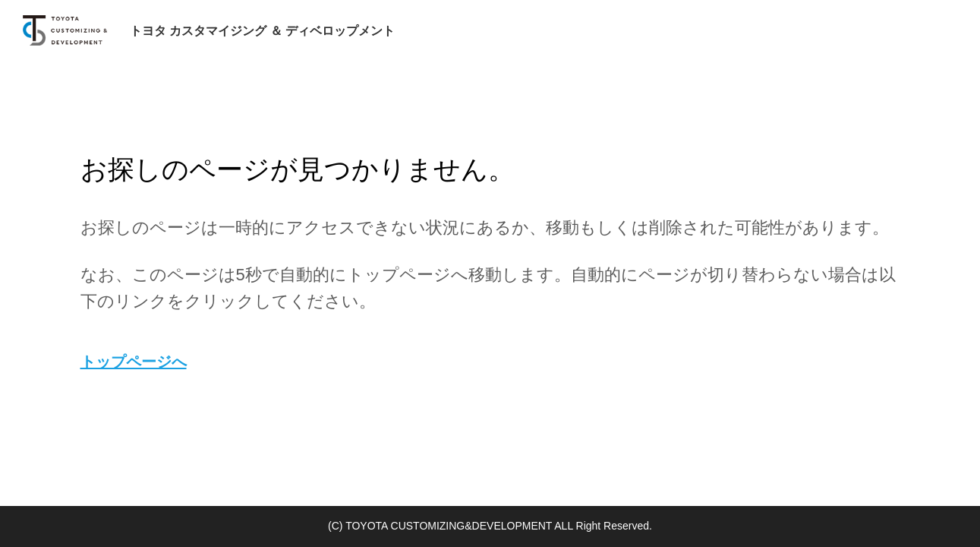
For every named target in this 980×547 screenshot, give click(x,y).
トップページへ (134, 362)
